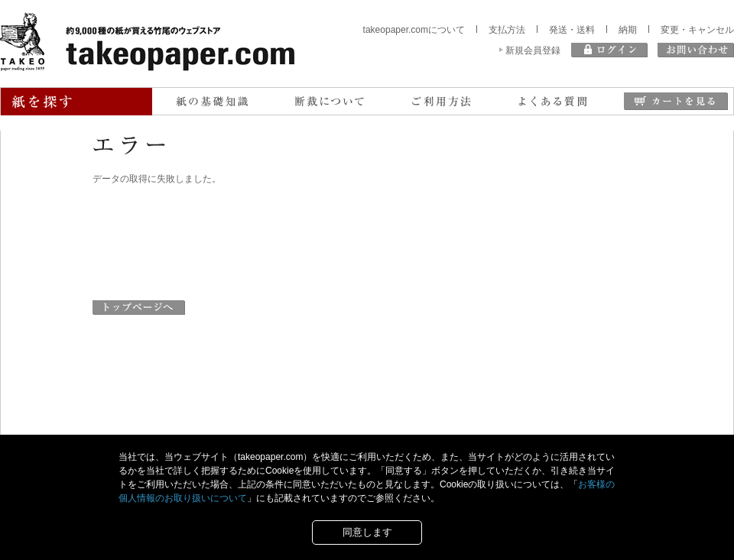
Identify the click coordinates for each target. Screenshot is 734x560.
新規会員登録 (533, 50)
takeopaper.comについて (414, 30)
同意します (367, 532)
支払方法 (507, 30)
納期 (628, 30)
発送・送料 (572, 30)
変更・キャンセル (697, 30)
